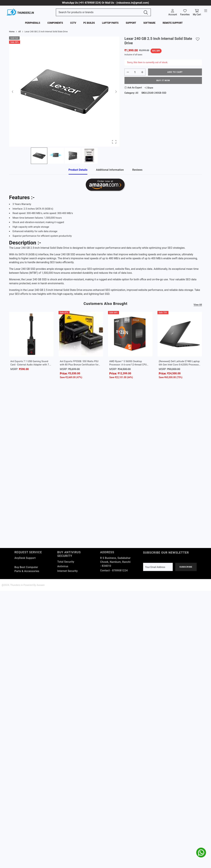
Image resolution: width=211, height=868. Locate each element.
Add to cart (175, 72)
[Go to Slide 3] (73, 156)
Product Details (78, 170)
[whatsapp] (201, 853)
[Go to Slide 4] (90, 156)
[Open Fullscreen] (114, 142)
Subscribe (186, 567)
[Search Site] (100, 12)
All (137, 93)
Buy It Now (163, 80)
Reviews (137, 170)
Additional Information (110, 170)
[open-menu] (206, 11)
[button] (64, 92)
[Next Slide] (116, 92)
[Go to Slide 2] (56, 156)
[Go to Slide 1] (39, 156)
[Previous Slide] (13, 92)
